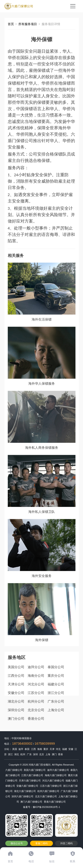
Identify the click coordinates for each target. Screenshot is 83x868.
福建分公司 (56, 684)
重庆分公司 (56, 676)
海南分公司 (36, 676)
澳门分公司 (16, 719)
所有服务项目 (28, 24)
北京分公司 (36, 710)
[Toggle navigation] (73, 6)
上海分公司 (56, 710)
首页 (11, 24)
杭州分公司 (36, 701)
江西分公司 (16, 676)
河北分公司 (36, 684)
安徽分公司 (16, 693)
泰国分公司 (56, 667)
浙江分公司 (56, 693)
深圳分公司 (16, 710)
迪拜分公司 (36, 667)
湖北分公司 (16, 701)
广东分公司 (56, 701)
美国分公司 (16, 667)
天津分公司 (16, 684)
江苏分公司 (36, 693)
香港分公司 (36, 719)
